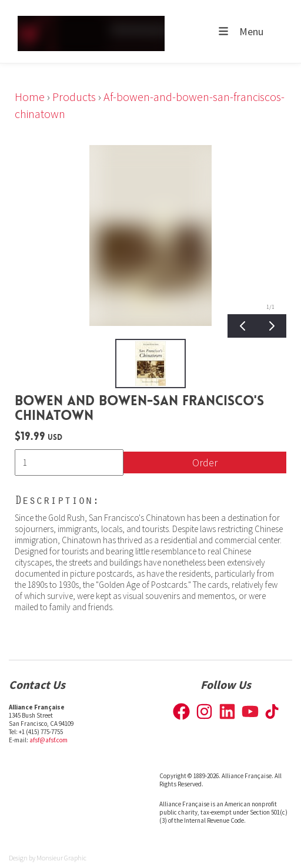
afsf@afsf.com (49, 740)
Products (74, 97)
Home (30, 97)
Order (205, 462)
